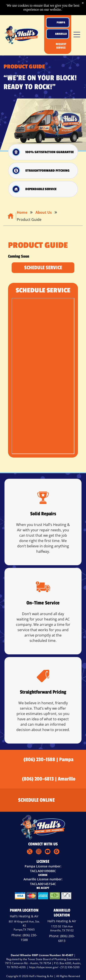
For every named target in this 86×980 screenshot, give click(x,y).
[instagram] (39, 852)
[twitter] (30, 852)
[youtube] (48, 852)
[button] (77, 35)
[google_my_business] (57, 852)
